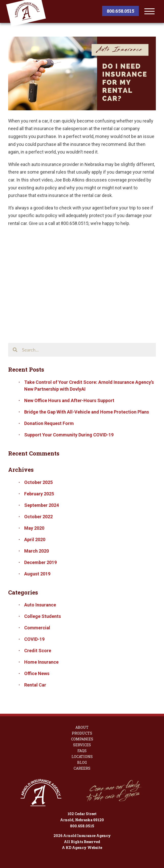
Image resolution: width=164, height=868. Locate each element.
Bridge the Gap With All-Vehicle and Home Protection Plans (87, 412)
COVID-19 (34, 639)
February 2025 (39, 494)
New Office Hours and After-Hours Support (69, 400)
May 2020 (34, 528)
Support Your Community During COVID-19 (69, 435)
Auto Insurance (40, 605)
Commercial (37, 628)
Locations (82, 757)
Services (82, 745)
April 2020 (35, 539)
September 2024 (42, 505)
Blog (82, 763)
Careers (82, 768)
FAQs (82, 751)
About (82, 727)
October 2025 (38, 482)
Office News (37, 673)
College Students (43, 616)
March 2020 (37, 551)
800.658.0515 (120, 11)
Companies (82, 739)
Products (82, 733)
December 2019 (40, 562)
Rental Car (35, 685)
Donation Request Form (49, 423)
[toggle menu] (150, 11)
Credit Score (38, 651)
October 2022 (38, 517)
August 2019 (37, 574)
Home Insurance (41, 662)
